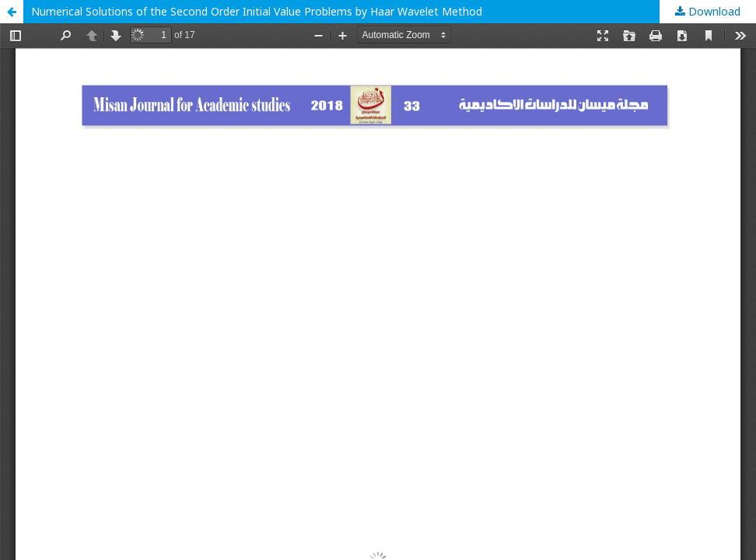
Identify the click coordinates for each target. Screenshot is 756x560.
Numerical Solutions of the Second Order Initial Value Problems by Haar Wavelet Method (257, 11)
